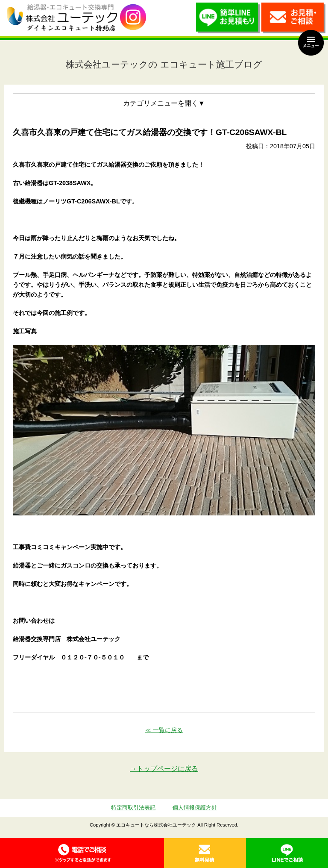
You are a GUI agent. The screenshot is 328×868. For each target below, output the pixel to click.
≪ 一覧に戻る (164, 730)
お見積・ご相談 (293, 20)
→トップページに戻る (164, 769)
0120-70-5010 (82, 853)
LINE (287, 853)
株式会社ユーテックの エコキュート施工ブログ (164, 64)
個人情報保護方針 (195, 808)
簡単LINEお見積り (228, 20)
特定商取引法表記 (133, 808)
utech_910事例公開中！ (133, 17)
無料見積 (205, 853)
